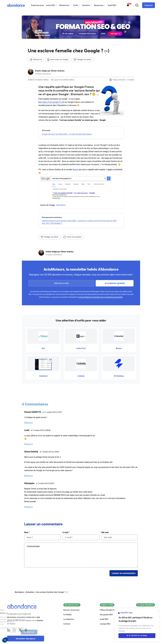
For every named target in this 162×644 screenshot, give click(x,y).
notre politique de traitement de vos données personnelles (101, 297)
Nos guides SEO (106, 615)
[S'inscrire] (149, 5)
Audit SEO (112, 5)
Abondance (61, 205)
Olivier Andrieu (58, 71)
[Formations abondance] (128, 5)
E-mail (66, 532)
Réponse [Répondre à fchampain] (28, 507)
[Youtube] (14, 630)
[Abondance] (16, 5)
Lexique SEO (105, 624)
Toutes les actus (37, 5)
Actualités (30, 592)
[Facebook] (26, 630)
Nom (27, 532)
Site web (105, 532)
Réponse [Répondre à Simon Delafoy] (28, 476)
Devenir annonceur (72, 610)
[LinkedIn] (9, 630)
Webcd (76, 170)
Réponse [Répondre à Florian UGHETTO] (28, 423)
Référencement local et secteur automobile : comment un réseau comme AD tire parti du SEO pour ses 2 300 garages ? (79, 222)
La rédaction (69, 619)
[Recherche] (137, 5)
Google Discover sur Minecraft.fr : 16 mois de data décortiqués (67, 134)
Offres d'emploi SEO (108, 610)
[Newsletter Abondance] (26, 639)
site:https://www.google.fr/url (51, 102)
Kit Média (67, 615)
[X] (20, 630)
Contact (67, 624)
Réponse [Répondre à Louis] (28, 444)
